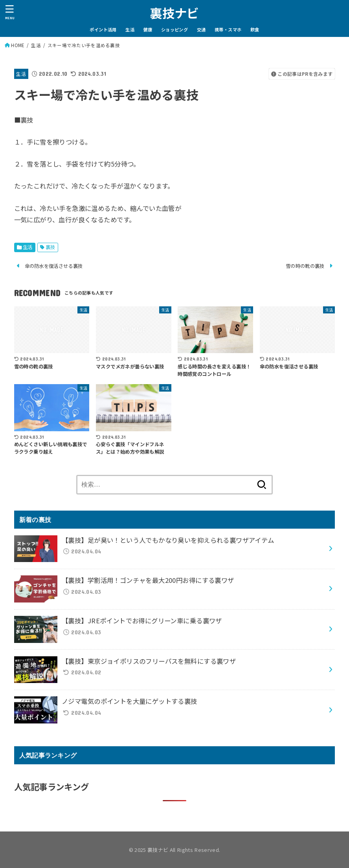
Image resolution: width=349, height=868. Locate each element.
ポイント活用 (103, 29)
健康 (148, 29)
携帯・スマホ (228, 29)
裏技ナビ (174, 13)
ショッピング (174, 29)
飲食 (255, 29)
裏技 (51, 247)
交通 (201, 29)
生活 (130, 29)
